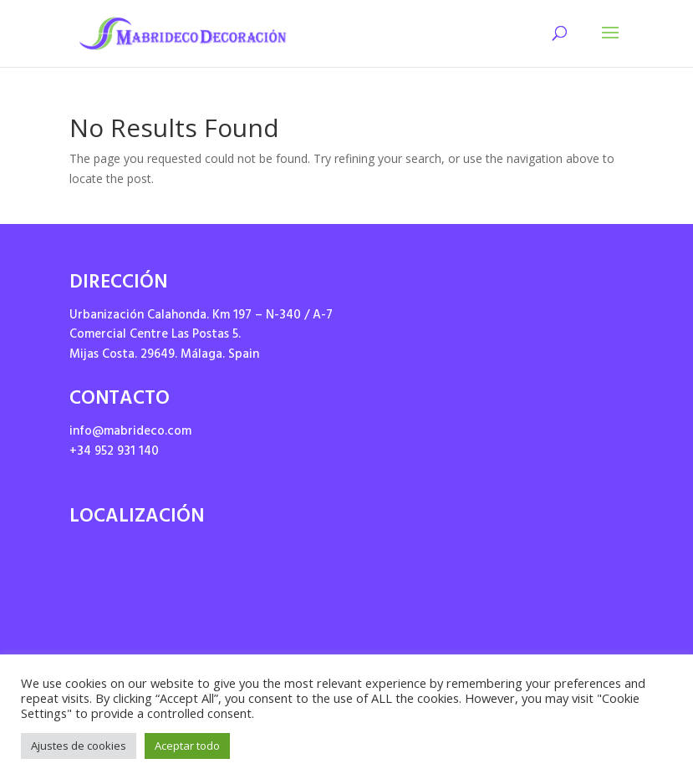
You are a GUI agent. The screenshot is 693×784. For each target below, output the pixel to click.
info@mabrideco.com (130, 433)
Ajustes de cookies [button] (79, 746)
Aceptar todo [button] (187, 746)
